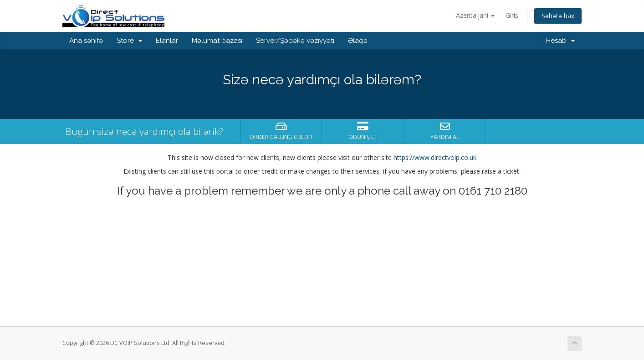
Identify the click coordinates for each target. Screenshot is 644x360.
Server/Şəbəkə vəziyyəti (295, 41)
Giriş (512, 15)
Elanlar (167, 41)
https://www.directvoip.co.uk (435, 157)
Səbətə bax (558, 16)
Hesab (560, 41)
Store (129, 41)
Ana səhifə (86, 41)
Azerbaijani (475, 15)
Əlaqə (358, 41)
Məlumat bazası (217, 41)
